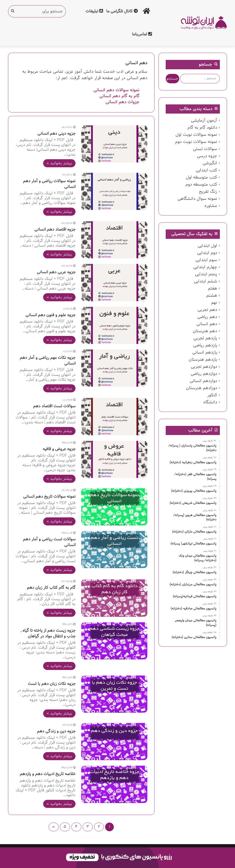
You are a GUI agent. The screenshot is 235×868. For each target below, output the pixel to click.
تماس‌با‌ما (142, 34)
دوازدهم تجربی (204, 367)
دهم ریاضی (207, 317)
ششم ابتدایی (206, 281)
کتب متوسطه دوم (201, 184)
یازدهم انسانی (205, 352)
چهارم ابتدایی (205, 267)
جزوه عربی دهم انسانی (56, 272)
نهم (214, 303)
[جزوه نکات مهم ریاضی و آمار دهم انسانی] (114, 368)
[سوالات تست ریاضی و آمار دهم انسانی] (114, 550)
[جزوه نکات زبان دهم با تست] (114, 694)
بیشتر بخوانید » (59, 163)
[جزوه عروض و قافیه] (114, 459)
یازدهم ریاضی (205, 345)
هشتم (212, 296)
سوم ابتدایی (206, 260)
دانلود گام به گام (202, 128)
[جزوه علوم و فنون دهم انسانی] (114, 325)
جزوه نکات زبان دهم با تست (52, 684)
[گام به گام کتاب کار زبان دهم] (114, 598)
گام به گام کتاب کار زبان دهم (51, 588)
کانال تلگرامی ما (122, 11)
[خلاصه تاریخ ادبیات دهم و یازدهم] (114, 784)
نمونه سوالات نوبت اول (196, 135)
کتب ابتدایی (206, 170)
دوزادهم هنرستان (202, 388)
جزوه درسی (207, 156)
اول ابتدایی (207, 246)
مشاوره (211, 206)
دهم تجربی (207, 310)
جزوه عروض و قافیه (59, 449)
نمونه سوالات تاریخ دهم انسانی (49, 497)
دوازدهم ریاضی (204, 374)
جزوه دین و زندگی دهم (56, 731)
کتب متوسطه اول (201, 177)
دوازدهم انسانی (203, 381)
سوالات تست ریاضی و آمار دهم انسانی (49, 542)
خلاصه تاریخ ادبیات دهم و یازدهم (48, 774)
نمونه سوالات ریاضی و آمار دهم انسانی (49, 184)
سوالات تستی (205, 149)
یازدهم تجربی (205, 338)
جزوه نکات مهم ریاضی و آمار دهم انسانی (48, 361)
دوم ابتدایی (207, 253)
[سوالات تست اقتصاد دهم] (114, 416)
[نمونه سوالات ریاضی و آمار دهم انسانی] (114, 191)
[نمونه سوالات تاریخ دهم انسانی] (114, 507)
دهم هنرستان (205, 331)
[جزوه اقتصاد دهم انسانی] (114, 240)
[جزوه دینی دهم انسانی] (114, 144)
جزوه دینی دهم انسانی (56, 134)
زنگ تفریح (208, 192)
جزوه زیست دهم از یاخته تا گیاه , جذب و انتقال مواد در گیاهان (48, 634)
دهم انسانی (207, 324)
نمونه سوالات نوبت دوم (196, 142)
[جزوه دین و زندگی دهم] (114, 742)
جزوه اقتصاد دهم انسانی (55, 230)
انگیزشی (210, 163)
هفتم (213, 288)
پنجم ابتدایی (206, 274)
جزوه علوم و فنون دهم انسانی (50, 315)
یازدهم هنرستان (203, 360)
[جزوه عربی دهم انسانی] (114, 282)
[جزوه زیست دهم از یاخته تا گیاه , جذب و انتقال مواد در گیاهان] (114, 641)
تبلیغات (94, 11)
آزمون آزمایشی (204, 120)
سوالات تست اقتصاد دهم (54, 406)
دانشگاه (210, 402)
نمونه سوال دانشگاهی (197, 199)
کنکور (212, 395)
